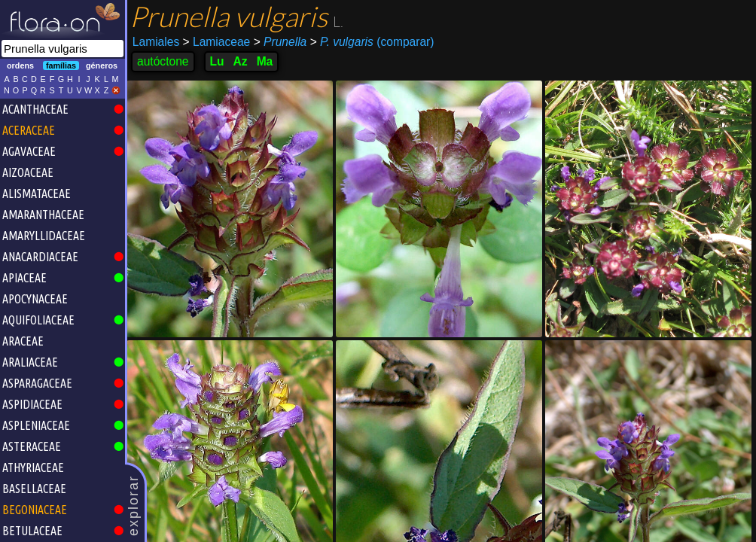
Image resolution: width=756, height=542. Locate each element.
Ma (265, 61)
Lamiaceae (217, 42)
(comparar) (372, 42)
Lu (217, 61)
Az (241, 61)
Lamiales (156, 42)
